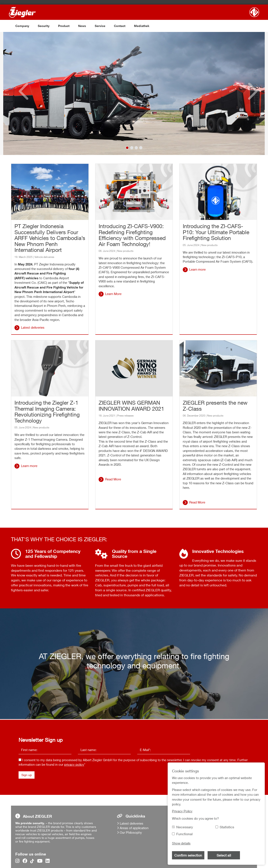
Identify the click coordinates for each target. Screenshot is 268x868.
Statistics (227, 827)
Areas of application (134, 828)
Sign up (27, 775)
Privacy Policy (182, 811)
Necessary (185, 827)
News (82, 26)
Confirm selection (188, 855)
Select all (224, 855)
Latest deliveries (33, 327)
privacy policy (74, 764)
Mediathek (142, 26)
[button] (20, 93)
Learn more (197, 269)
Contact (120, 26)
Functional (184, 834)
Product (64, 26)
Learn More (113, 294)
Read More (113, 479)
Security (44, 26)
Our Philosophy (131, 832)
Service (100, 26)
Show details (181, 843)
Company (22, 26)
